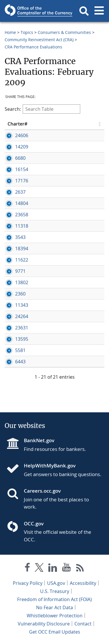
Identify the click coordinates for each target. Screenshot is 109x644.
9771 (20, 271)
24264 (22, 316)
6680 (20, 158)
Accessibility (83, 583)
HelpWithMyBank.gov (50, 466)
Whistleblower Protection (55, 616)
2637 (20, 192)
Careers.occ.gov (42, 491)
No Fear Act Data (54, 607)
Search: (42, 109)
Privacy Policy (28, 583)
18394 (22, 248)
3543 (20, 237)
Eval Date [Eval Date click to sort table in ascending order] (51, 124)
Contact (83, 624)
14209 (22, 147)
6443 (20, 362)
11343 (22, 305)
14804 (22, 203)
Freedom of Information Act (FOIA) (54, 599)
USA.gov (56, 583)
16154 (22, 169)
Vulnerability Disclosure (44, 624)
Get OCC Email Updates (55, 632)
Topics (27, 32)
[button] (84, 11)
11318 (22, 226)
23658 (22, 215)
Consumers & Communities (64, 32)
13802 (22, 282)
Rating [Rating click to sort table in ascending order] (80, 124)
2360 (20, 294)
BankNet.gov (39, 440)
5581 (20, 350)
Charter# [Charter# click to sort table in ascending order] (17, 124)
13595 (22, 339)
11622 (22, 260)
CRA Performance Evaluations (33, 47)
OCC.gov (34, 524)
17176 (22, 181)
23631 (22, 328)
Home (10, 32)
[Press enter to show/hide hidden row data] (21, 135)
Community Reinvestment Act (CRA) (39, 40)
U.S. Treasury (55, 591)
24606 (22, 135)
